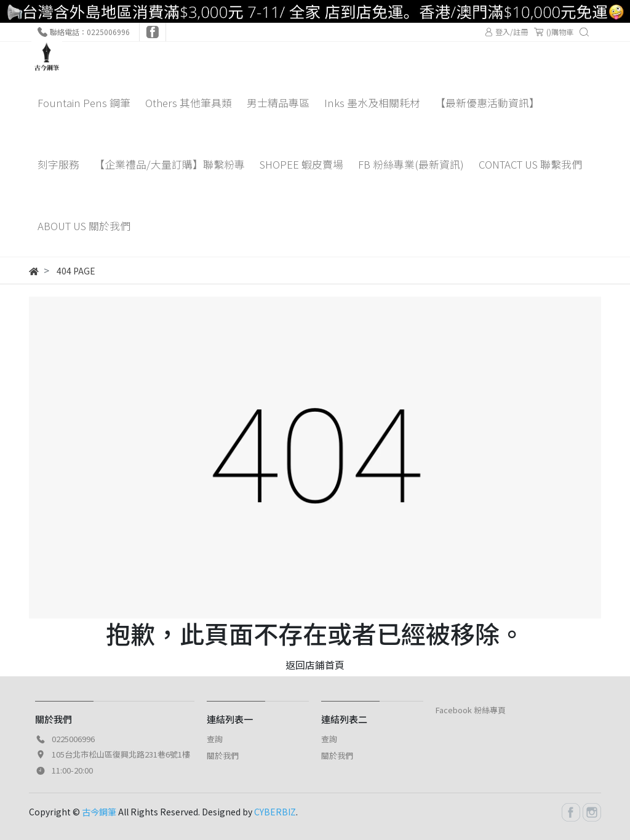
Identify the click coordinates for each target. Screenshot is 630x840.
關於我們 (223, 755)
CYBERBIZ (275, 812)
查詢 (215, 739)
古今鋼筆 (99, 812)
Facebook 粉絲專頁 (471, 710)
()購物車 (554, 32)
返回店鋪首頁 (315, 665)
